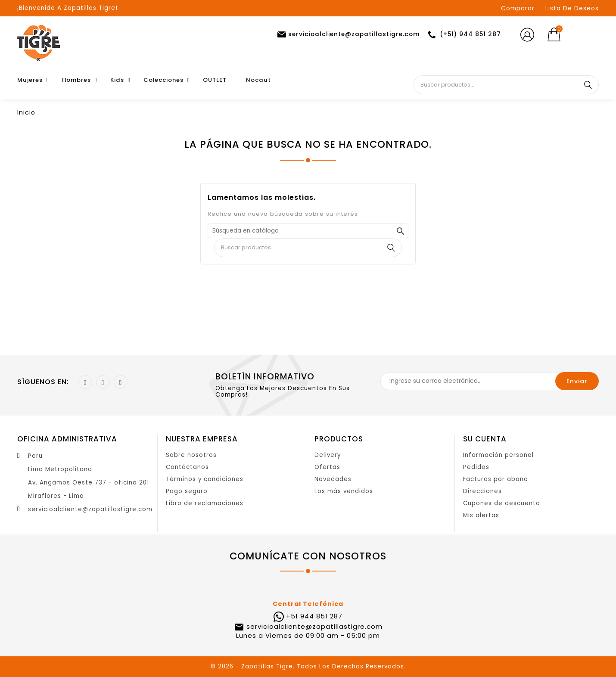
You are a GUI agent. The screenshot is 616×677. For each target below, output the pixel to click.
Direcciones (482, 491)
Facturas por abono (496, 479)
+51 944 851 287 (314, 616)
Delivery (328, 455)
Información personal (498, 455)
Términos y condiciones (205, 479)
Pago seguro (187, 491)
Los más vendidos (344, 491)
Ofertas (327, 467)
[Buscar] (308, 231)
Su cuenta (485, 439)
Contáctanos (187, 467)
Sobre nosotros (191, 455)
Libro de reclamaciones (205, 503)
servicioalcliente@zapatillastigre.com (90, 509)
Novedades (333, 479)
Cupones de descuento (502, 503)
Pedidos (476, 467)
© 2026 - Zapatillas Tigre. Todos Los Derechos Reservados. (308, 666)
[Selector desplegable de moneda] (585, 35)
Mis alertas (481, 515)
